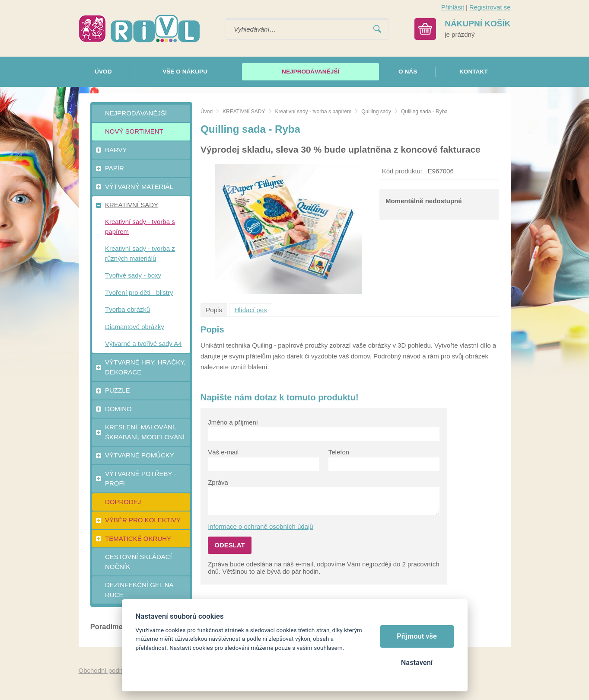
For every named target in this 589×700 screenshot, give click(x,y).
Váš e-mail (223, 452)
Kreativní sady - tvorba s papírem (314, 112)
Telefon (339, 452)
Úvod (207, 112)
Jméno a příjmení (233, 422)
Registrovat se (490, 7)
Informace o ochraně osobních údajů (261, 526)
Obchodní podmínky (108, 670)
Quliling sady (376, 112)
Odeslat (230, 545)
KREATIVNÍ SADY (244, 112)
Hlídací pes (251, 310)
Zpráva (218, 482)
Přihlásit (453, 7)
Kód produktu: (402, 171)
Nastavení (417, 663)
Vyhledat (377, 29)
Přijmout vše (417, 636)
